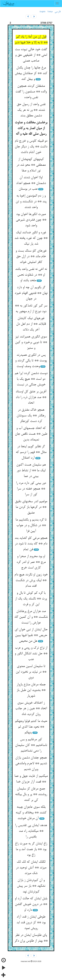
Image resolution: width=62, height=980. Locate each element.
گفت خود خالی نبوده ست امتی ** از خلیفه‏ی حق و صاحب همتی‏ (31, 55)
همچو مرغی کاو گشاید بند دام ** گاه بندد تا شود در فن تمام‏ (31, 544)
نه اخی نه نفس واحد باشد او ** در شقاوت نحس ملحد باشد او (31, 275)
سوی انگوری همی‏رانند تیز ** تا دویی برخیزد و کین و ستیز (31, 342)
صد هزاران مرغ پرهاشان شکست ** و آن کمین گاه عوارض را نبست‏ (31, 617)
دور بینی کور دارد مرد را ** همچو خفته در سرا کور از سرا (31, 489)
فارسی (58, 12)
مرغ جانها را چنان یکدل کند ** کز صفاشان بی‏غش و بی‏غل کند (31, 73)
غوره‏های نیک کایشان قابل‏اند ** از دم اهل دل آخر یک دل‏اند (31, 324)
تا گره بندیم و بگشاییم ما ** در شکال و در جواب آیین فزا (31, 526)
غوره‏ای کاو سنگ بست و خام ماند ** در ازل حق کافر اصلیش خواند (31, 257)
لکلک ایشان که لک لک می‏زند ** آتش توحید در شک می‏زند (31, 868)
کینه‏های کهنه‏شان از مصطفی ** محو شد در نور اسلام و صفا (31, 165)
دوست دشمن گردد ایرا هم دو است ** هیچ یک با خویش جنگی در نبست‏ (31, 379)
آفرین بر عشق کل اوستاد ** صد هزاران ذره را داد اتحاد (31, 397)
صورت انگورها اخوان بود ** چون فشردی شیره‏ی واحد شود (31, 220)
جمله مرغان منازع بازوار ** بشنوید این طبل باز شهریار (31, 690)
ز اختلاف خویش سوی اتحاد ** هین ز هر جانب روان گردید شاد (31, 709)
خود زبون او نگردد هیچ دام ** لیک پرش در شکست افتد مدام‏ (31, 580)
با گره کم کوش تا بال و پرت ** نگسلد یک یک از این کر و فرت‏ (31, 599)
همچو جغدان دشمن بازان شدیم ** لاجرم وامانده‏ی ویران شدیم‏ (31, 764)
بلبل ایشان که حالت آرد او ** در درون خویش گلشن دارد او (31, 904)
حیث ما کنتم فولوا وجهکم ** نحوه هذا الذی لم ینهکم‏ (31, 727)
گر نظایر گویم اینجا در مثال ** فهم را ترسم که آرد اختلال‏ (31, 452)
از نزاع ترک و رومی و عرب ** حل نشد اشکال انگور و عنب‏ (31, 654)
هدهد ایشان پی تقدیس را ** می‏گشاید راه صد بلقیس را (31, 831)
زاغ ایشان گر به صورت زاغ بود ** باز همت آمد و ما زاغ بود (31, 849)
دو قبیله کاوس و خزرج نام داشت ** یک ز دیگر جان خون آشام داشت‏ (31, 147)
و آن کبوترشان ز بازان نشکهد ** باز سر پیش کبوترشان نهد (31, 886)
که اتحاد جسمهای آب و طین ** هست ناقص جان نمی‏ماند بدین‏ (31, 434)
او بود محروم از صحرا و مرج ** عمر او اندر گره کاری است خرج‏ (31, 562)
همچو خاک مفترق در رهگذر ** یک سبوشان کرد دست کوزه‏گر (31, 416)
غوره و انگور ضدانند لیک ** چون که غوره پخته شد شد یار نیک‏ (31, 238)
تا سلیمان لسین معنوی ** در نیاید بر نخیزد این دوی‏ (31, 672)
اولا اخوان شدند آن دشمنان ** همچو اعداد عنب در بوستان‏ (31, 183)
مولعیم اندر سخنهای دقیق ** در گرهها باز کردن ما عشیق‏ (31, 507)
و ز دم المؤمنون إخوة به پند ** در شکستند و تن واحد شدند (31, 202)
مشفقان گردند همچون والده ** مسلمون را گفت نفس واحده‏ (31, 92)
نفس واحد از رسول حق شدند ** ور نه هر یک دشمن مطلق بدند (31, 110)
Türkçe (50, 12)
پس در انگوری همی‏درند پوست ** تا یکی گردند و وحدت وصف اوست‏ (31, 361)
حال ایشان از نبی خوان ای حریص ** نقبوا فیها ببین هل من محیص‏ (31, 635)
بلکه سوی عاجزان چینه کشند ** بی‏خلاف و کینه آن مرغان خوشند (31, 813)
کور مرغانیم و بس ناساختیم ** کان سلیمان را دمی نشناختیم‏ (31, 745)
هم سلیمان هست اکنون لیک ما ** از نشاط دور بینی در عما (31, 471)
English (43, 12)
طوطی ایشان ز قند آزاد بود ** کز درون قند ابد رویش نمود (31, 923)
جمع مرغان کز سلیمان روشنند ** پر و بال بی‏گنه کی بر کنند (31, 794)
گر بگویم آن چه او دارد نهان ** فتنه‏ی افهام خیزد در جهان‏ (31, 293)
